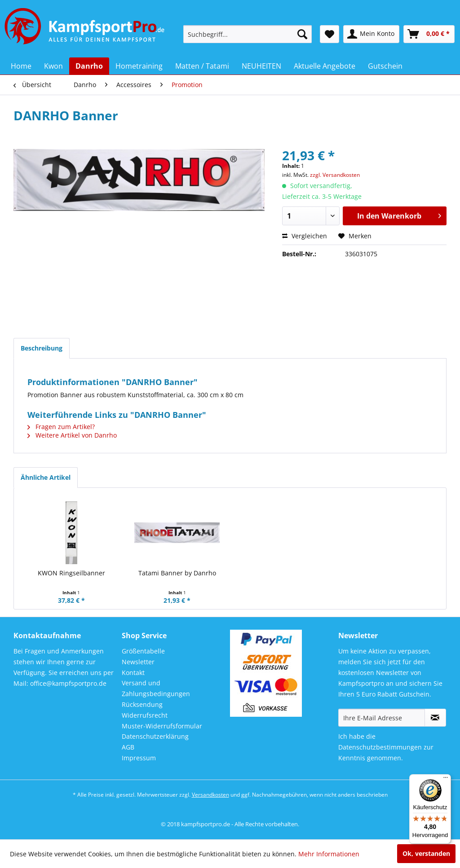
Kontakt (133, 673)
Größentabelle (143, 651)
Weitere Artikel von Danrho (72, 435)
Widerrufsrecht (145, 715)
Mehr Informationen (329, 854)
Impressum (139, 758)
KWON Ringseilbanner (71, 573)
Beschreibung (42, 348)
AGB (128, 747)
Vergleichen (305, 236)
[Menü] (446, 780)
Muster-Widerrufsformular (162, 726)
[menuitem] (248, 34)
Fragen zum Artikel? (61, 427)
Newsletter (138, 662)
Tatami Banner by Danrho (177, 573)
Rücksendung (142, 704)
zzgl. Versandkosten (335, 175)
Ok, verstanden (426, 853)
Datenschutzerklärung (155, 736)
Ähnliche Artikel (46, 477)
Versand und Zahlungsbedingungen (156, 688)
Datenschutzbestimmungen (380, 747)
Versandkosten (210, 795)
